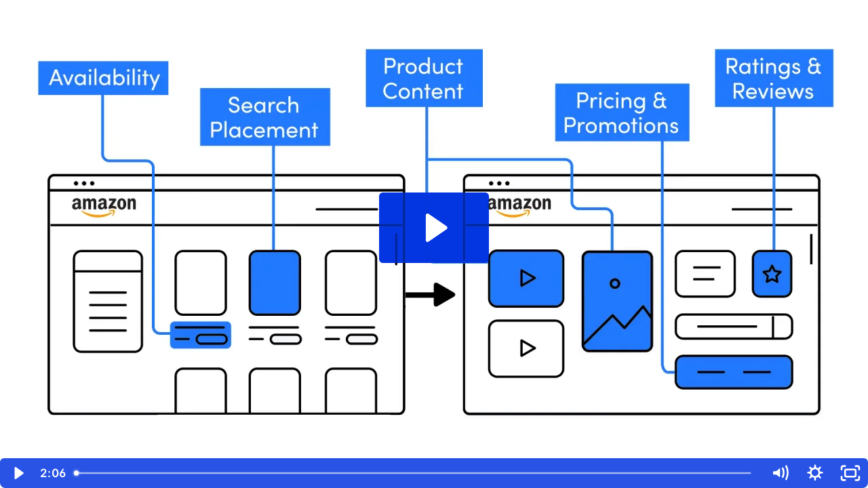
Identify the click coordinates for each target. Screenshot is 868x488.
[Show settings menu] (815, 473)
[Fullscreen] (850, 473)
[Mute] (780, 473)
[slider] (415, 473)
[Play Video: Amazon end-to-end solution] (434, 228)
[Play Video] (18, 473)
